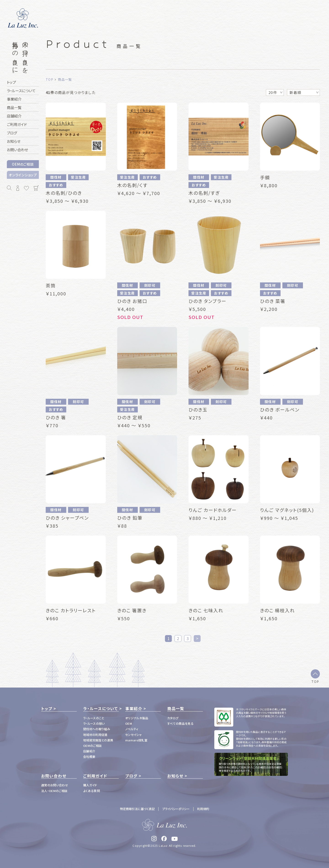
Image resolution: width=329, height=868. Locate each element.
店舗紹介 (89, 751)
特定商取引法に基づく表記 (137, 809)
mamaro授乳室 (136, 740)
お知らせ (175, 776)
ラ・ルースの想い (94, 723)
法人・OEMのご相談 (54, 791)
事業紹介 (134, 709)
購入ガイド (90, 785)
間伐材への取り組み (97, 729)
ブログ (131, 776)
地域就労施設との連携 (98, 740)
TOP (315, 681)
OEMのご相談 (23, 164)
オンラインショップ (23, 175)
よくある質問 (92, 791)
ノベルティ (132, 729)
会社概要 (89, 757)
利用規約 (203, 809)
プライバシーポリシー (176, 809)
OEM (129, 723)
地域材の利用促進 (95, 735)
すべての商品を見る (180, 723)
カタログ (173, 718)
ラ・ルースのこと (94, 718)
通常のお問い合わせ (55, 785)
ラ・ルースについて (101, 709)
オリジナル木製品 (137, 718)
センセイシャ (133, 735)
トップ (47, 709)
